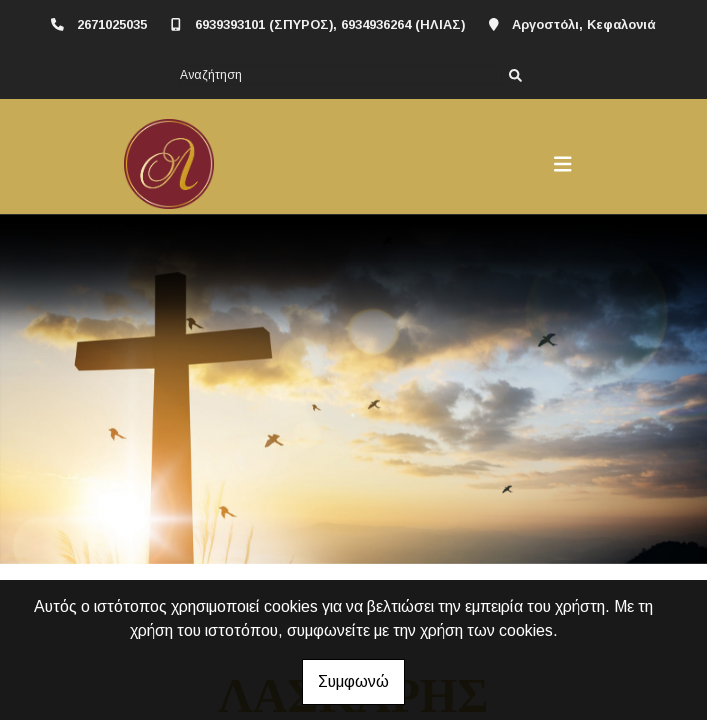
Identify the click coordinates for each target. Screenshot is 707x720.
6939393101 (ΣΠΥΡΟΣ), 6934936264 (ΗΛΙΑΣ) (330, 24)
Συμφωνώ (353, 681)
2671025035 (112, 24)
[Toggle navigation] (563, 164)
